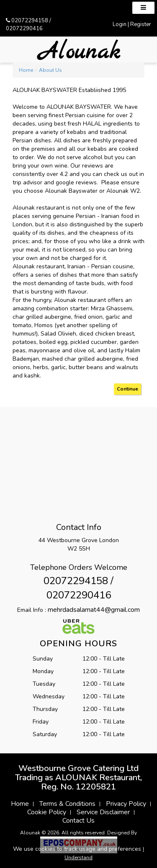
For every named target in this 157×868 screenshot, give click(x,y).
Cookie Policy (47, 812)
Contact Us (78, 821)
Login (120, 24)
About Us (50, 70)
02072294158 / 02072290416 (28, 25)
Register (141, 24)
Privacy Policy (126, 804)
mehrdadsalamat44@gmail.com (94, 610)
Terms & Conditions (67, 804)
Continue (127, 389)
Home (26, 70)
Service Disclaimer (103, 812)
